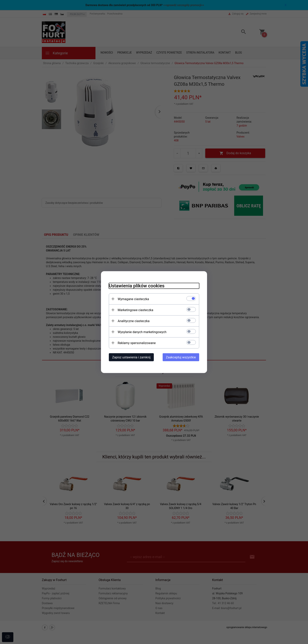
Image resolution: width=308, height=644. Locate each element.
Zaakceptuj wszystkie (181, 357)
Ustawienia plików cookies (137, 286)
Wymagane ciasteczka (133, 299)
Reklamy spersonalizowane (137, 343)
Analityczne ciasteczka (134, 321)
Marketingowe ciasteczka (135, 310)
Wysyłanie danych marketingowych (142, 332)
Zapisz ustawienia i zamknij (131, 357)
